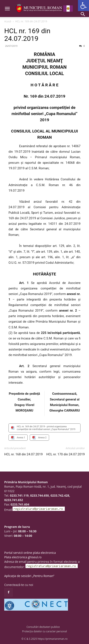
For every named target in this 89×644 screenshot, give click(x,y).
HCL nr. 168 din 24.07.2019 (23, 454)
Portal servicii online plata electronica (30, 553)
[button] (83, 6)
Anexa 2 (42, 438)
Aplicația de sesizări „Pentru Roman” (29, 576)
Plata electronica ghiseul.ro (23, 557)
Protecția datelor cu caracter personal (44, 631)
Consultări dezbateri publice (43, 627)
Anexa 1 (21, 438)
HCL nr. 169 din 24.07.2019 (27, 35)
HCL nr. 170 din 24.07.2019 (66, 454)
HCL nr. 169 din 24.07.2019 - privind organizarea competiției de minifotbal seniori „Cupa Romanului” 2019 (46, 428)
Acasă (8, 21)
